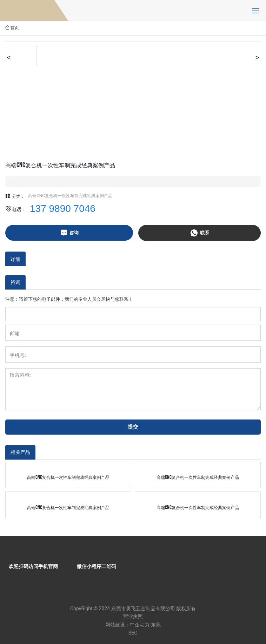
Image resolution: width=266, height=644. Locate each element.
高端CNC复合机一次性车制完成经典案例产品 (70, 196)
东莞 (156, 625)
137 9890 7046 (63, 209)
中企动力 (140, 625)
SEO (133, 633)
